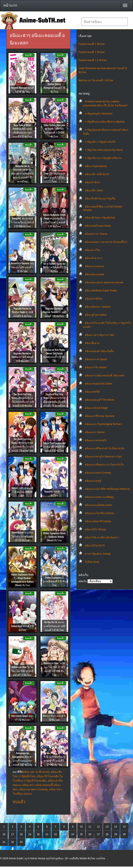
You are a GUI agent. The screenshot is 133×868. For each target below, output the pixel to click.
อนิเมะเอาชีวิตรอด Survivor (100, 416)
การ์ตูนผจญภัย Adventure (99, 114)
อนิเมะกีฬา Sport (94, 190)
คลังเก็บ (83, 581)
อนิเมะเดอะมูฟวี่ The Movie (99, 400)
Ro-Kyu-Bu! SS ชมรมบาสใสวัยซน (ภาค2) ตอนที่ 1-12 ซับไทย (54, 626)
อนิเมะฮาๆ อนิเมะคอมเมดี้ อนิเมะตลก (105, 376)
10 (81, 827)
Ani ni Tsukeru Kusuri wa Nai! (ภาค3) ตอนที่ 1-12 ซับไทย (54, 267)
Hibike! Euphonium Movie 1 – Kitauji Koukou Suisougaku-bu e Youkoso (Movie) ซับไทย (22, 580)
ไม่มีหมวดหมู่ (92, 562)
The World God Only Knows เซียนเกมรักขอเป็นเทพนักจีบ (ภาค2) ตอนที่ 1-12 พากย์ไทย (54, 400)
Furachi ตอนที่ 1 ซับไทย (92, 52)
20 (38, 834)
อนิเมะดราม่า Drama (96, 234)
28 (107, 834)
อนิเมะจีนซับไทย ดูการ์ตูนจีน (100, 199)
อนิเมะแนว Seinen (95, 432)
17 (13, 834)
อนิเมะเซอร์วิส (92, 392)
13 (107, 827)
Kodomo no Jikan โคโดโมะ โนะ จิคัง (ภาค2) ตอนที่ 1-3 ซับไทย (22, 671)
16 (4, 834)
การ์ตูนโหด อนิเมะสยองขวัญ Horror (104, 150)
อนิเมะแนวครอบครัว (96, 440)
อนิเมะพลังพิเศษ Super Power (101, 291)
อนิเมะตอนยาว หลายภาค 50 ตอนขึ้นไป (106, 242)
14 (116, 827)
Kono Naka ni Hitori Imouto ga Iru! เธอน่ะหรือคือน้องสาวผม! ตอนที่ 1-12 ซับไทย (22, 131)
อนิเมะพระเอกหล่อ (94, 274)
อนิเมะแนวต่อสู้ (93, 481)
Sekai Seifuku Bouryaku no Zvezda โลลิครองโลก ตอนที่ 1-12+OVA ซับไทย (54, 131)
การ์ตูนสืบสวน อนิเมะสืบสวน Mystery (105, 122)
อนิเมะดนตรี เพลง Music (98, 226)
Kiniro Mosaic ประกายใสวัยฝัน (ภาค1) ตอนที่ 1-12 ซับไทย (22, 536)
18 (21, 834)
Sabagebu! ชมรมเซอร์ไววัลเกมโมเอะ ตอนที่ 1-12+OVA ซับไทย (22, 222)
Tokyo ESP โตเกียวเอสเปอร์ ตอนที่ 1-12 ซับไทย (54, 177)
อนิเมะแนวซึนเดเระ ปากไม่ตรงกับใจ (104, 465)
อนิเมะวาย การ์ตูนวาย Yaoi (99, 335)
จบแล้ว (19, 802)
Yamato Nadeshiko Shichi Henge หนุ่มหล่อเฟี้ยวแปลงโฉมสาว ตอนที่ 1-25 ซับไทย (54, 220)
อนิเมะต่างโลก (92, 250)
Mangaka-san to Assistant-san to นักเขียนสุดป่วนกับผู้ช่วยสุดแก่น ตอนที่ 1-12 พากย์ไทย (22, 174)
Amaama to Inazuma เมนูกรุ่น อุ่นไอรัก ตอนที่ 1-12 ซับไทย (22, 267)
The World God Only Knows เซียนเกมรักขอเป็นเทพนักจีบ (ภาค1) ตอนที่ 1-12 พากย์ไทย (22, 445)
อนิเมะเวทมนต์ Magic (96, 408)
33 (21, 842)
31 (4, 842)
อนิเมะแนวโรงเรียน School (99, 513)
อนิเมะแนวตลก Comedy (98, 473)
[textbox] (105, 22)
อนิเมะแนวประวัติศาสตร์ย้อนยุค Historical (107, 489)
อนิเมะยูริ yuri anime (96, 315)
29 (116, 834)
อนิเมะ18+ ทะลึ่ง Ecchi (97, 174)
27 (98, 834)
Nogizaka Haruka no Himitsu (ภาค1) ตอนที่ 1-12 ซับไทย (22, 357)
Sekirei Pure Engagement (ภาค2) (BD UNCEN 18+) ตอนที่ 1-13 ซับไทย (54, 447)
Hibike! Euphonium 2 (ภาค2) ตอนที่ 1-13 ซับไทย (54, 581)
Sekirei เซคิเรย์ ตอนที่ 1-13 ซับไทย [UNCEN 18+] (22, 492)
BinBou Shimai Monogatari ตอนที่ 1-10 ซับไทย (54, 88)
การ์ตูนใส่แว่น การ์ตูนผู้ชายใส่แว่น (103, 158)
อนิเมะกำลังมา (93, 182)
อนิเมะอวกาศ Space (96, 359)
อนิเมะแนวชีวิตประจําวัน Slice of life (104, 448)
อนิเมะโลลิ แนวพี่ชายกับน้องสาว (102, 538)
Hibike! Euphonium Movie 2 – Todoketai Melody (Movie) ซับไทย (54, 537)
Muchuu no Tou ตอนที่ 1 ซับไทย (96, 80)
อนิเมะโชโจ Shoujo (95, 529)
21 (47, 834)
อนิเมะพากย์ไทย (93, 299)
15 (124, 827)
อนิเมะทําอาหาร (93, 258)
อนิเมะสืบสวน (92, 343)
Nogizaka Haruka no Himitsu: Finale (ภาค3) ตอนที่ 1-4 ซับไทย (22, 312)
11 (90, 827)
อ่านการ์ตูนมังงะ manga (98, 554)
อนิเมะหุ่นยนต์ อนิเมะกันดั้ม (99, 351)
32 (13, 842)
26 (90, 834)
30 (124, 834)
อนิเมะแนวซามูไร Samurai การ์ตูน (103, 457)
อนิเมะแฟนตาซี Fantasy (98, 521)
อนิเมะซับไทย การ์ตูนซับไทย (100, 218)
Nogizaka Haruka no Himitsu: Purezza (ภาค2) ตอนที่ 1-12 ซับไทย (54, 312)
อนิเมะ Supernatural (96, 166)
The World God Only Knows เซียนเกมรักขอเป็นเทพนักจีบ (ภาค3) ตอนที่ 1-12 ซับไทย (22, 400)
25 (81, 834)
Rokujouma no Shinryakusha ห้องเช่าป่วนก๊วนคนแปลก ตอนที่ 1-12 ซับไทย (22, 759)
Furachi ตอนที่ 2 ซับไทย (92, 44)
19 (30, 834)
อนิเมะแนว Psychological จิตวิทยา (103, 424)
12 (98, 827)
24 (73, 834)
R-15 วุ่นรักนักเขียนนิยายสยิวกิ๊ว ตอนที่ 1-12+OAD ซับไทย (54, 761)
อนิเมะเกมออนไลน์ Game (98, 384)
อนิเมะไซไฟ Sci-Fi (95, 546)
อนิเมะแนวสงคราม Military (99, 497)
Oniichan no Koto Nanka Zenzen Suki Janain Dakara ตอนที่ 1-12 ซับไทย (54, 355)
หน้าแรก (10, 5)
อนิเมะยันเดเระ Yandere (98, 307)
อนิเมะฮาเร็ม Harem (96, 367)
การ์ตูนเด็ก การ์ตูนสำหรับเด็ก (100, 142)
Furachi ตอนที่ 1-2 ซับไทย (93, 60)
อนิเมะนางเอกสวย (94, 266)
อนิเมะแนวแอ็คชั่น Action (99, 505)
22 (55, 834)
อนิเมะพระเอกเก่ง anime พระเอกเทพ (104, 282)
